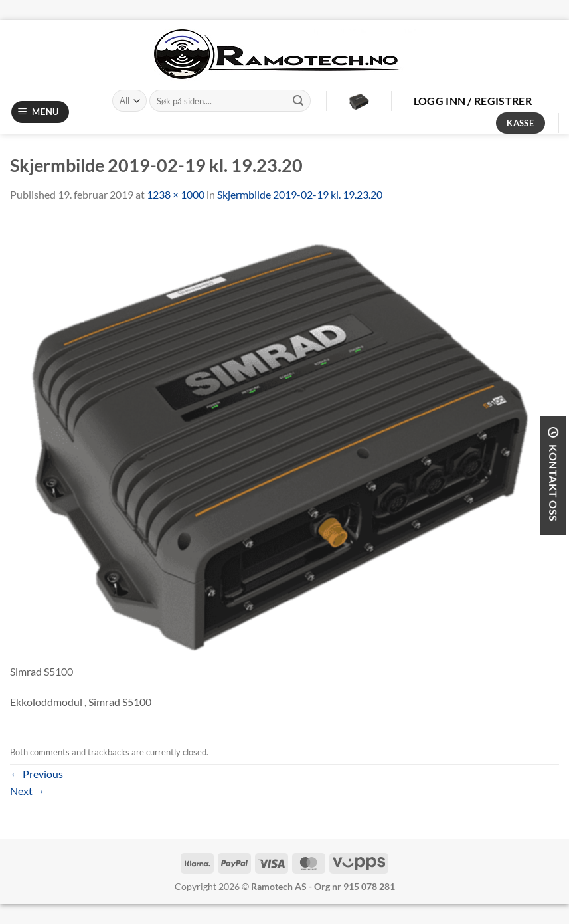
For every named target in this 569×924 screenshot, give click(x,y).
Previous (37, 774)
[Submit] (298, 101)
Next (28, 791)
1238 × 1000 (176, 194)
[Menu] (41, 112)
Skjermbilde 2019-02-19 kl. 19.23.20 (300, 194)
